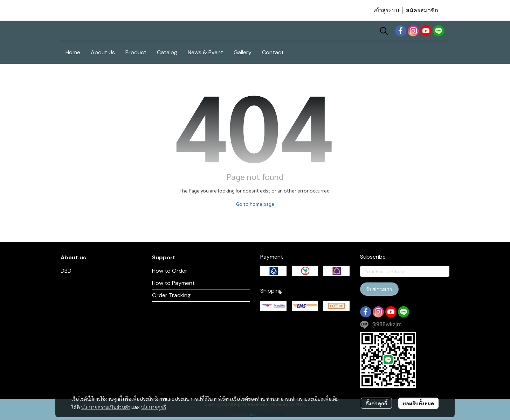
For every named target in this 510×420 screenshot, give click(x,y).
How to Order (170, 271)
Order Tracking (171, 295)
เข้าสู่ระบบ (386, 10)
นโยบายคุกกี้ (153, 407)
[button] (384, 31)
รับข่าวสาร (379, 289)
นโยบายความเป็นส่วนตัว (106, 407)
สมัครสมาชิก (422, 10)
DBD (66, 271)
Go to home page (255, 204)
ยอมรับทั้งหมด (418, 403)
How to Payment (173, 283)
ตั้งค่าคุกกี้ (376, 403)
